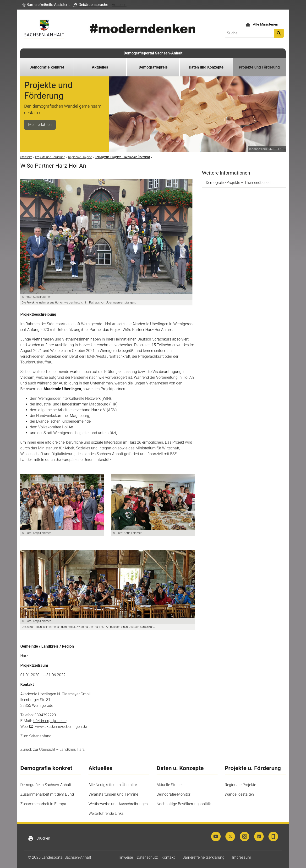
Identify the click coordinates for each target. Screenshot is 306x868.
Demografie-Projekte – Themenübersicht (240, 183)
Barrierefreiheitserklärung (203, 857)
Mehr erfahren (40, 125)
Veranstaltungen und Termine (113, 794)
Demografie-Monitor (173, 794)
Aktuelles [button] (100, 67)
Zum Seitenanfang (36, 736)
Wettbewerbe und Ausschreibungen (118, 804)
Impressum (242, 857)
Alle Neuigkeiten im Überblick (113, 785)
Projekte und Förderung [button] (259, 67)
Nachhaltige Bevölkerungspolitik (184, 804)
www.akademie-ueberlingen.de (61, 727)
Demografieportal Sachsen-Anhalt (153, 53)
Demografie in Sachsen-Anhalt (46, 785)
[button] (46, 5)
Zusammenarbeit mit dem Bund (47, 794)
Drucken (39, 838)
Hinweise (125, 857)
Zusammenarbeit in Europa (43, 804)
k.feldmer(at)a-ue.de (50, 721)
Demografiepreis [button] (153, 67)
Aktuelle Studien (170, 785)
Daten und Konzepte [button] (206, 67)
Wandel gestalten (239, 794)
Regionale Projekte (240, 785)
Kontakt (168, 857)
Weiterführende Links (106, 813)
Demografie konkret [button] (47, 67)
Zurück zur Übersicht (38, 749)
